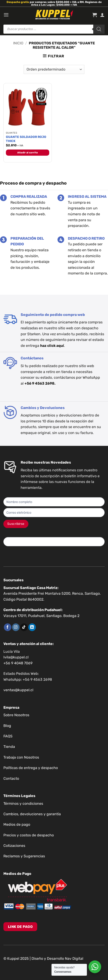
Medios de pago (17, 824)
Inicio (18, 43)
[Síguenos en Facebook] (8, 627)
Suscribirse (16, 524)
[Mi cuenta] (102, 15)
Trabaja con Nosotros (21, 757)
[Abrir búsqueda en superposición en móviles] (54, 29)
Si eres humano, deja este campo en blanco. (38, 533)
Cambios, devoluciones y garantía (32, 814)
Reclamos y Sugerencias (24, 856)
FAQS (8, 736)
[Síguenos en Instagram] (16, 627)
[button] (6, 15)
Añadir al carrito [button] (28, 153)
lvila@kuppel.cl (16, 657)
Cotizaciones (14, 846)
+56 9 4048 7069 (18, 663)
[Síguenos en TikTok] (24, 627)
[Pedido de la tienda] (54, 69)
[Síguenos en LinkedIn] (32, 627)
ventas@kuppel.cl (18, 690)
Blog (7, 726)
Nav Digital (74, 958)
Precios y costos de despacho (29, 835)
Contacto (11, 778)
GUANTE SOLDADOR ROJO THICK (26, 139)
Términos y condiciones (23, 804)
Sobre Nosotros (16, 715)
